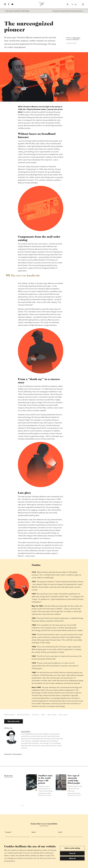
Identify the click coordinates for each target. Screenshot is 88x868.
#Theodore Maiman (24, 715)
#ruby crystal (63, 715)
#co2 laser (36, 715)
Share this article (14, 722)
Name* (34, 833)
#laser (43, 715)
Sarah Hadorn (76, 38)
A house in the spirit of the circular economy (68, 11)
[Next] (23, 806)
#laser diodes (52, 715)
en (76, 4)
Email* (60, 833)
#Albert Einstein (10, 715)
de (72, 4)
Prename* (8, 833)
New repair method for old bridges (17, 11)
